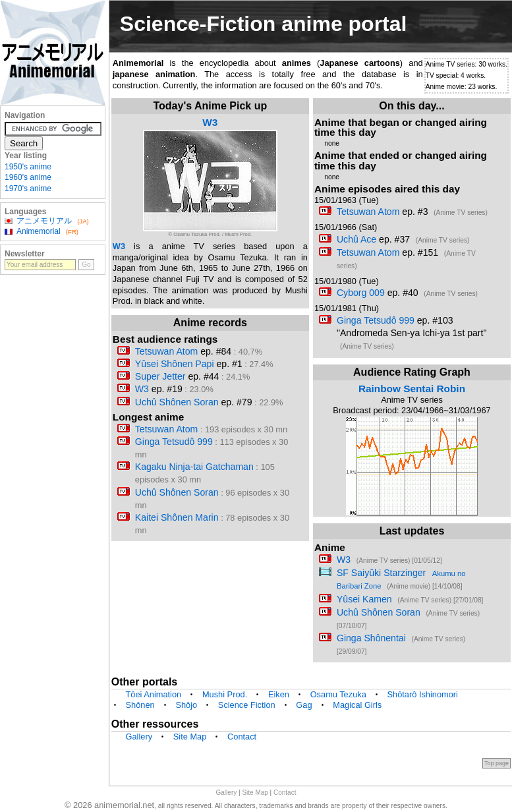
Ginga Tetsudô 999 (174, 442)
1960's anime (28, 177)
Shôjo (186, 705)
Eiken (279, 694)
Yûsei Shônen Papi (175, 364)
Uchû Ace (356, 239)
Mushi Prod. (225, 694)
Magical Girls (357, 705)
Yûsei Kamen (364, 599)
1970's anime (28, 188)
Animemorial (39, 231)
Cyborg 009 (361, 293)
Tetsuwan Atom (166, 351)
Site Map (190, 737)
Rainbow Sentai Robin (412, 389)
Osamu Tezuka (338, 694)
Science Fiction (247, 705)
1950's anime (28, 167)
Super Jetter (160, 376)
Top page (497, 763)
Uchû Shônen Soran (177, 402)
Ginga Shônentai (371, 638)
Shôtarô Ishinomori (423, 694)
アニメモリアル (44, 221)
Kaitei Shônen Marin (177, 517)
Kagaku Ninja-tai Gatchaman (194, 467)
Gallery (139, 737)
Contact (242, 737)
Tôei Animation (154, 694)
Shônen (140, 705)
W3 (210, 122)
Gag (304, 705)
